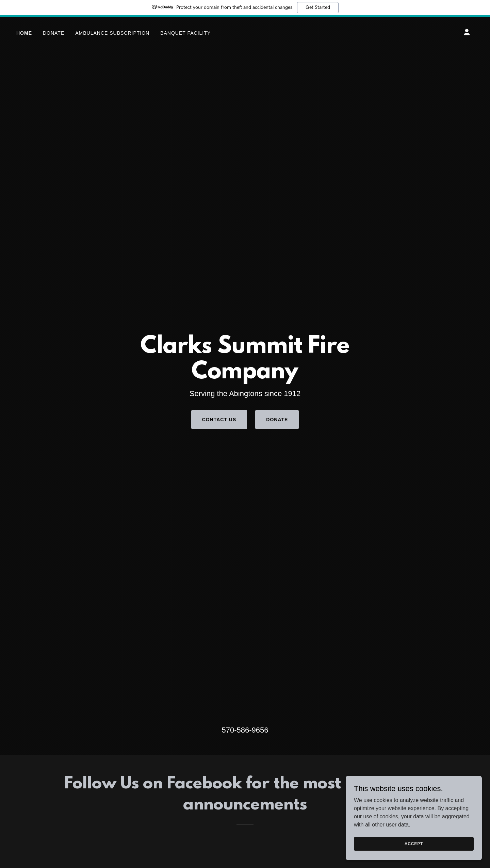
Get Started (318, 7)
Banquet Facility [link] (185, 33)
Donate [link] (54, 33)
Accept (414, 844)
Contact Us (219, 420)
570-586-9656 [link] (245, 730)
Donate (277, 420)
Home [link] (24, 33)
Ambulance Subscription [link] (112, 33)
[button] (467, 32)
